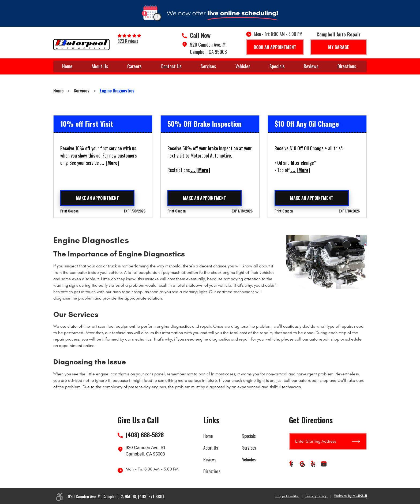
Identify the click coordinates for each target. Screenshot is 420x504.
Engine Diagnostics (117, 91)
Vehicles (243, 66)
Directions (347, 66)
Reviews (311, 66)
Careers (134, 66)
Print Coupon (69, 211)
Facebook (292, 465)
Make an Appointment (97, 198)
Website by (350, 496)
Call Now (200, 35)
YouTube (324, 465)
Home (67, 66)
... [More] (109, 163)
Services (208, 66)
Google (302, 465)
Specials (277, 66)
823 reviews (128, 41)
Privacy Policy (316, 496)
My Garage (339, 47)
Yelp (313, 465)
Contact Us (171, 66)
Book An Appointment (275, 47)
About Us (100, 66)
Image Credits (287, 496)
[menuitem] (67, 66)
